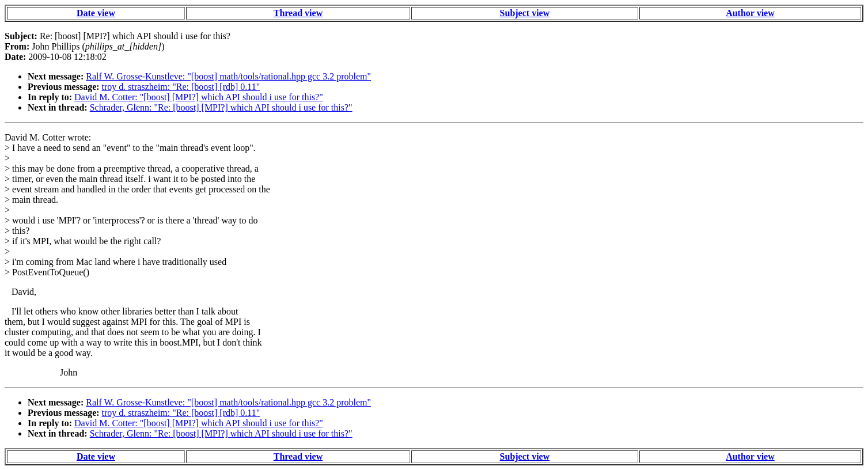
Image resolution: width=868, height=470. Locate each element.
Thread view (298, 13)
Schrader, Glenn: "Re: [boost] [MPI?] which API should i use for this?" (221, 107)
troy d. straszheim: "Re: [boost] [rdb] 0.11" (181, 87)
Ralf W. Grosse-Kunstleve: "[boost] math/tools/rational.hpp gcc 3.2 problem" (228, 76)
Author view (750, 13)
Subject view (525, 13)
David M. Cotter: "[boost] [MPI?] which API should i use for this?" (199, 97)
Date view (96, 13)
